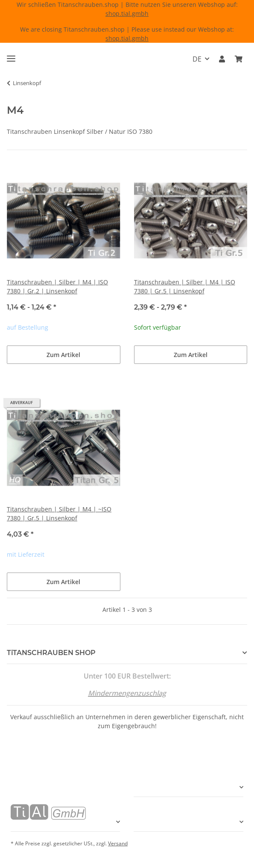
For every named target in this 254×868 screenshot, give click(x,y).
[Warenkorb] (239, 59)
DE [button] (197, 59)
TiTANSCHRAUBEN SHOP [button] (51, 653)
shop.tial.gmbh (127, 13)
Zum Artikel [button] (63, 355)
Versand (118, 843)
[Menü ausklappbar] (11, 55)
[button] (222, 59)
